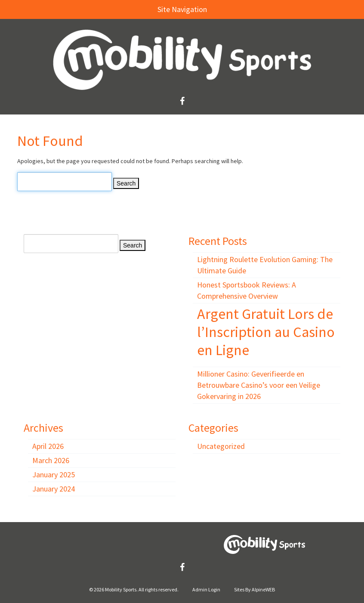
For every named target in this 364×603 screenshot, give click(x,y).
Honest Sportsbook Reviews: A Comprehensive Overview (247, 290)
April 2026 (48, 446)
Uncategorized (221, 446)
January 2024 (54, 489)
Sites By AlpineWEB (254, 589)
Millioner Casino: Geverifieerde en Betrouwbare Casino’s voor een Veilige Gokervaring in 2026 (259, 385)
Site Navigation (108, 9)
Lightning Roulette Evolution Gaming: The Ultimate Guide (265, 265)
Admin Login (206, 589)
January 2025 (54, 475)
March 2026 (51, 460)
